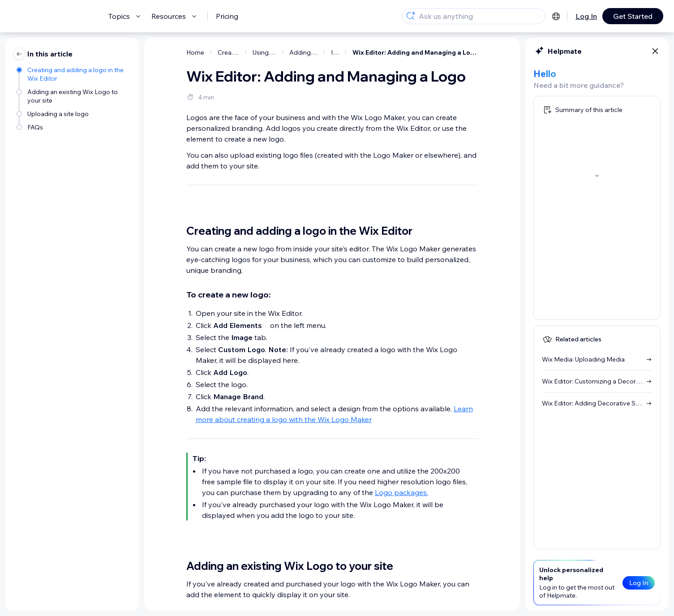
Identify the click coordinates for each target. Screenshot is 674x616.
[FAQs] (73, 127)
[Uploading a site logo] (73, 113)
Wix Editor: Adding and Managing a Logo (415, 52)
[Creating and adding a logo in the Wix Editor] (73, 73)
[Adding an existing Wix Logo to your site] (73, 95)
